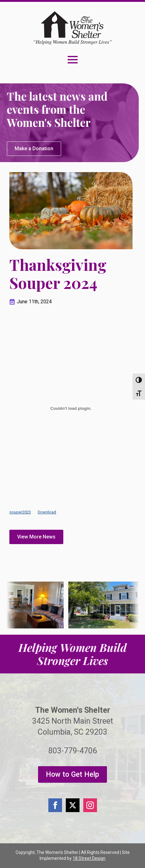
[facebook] (55, 805)
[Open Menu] (73, 60)
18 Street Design (89, 858)
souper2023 (20, 512)
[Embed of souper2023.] (71, 408)
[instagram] (90, 805)
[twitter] (73, 805)
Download (47, 512)
